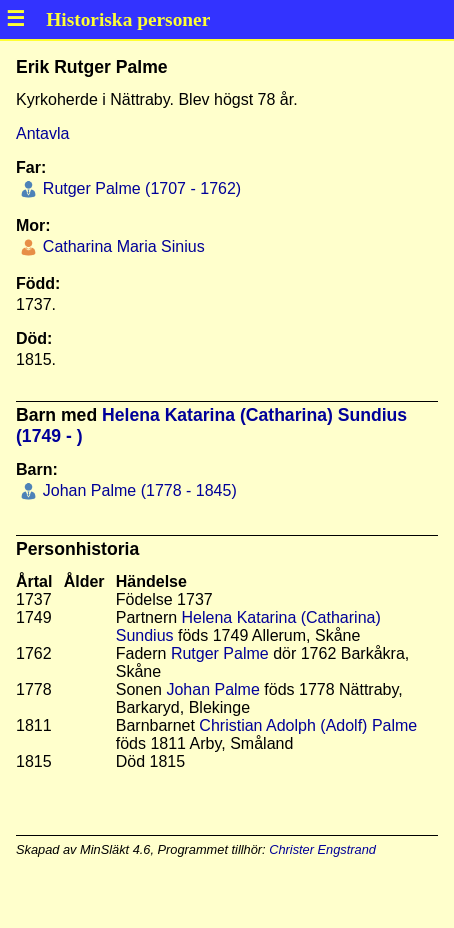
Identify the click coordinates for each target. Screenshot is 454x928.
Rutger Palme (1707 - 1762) (139, 188)
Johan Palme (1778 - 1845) (137, 490)
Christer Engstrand (322, 849)
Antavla (42, 133)
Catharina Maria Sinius (121, 246)
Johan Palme (212, 689)
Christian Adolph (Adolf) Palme (308, 725)
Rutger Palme (220, 653)
